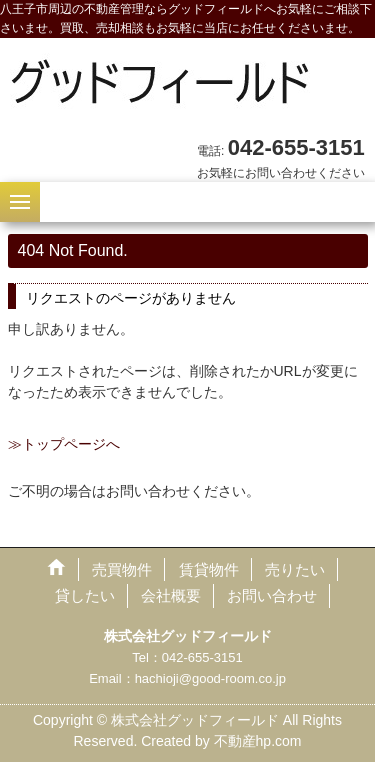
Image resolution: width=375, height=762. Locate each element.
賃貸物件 (209, 569)
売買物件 (122, 569)
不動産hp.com (258, 741)
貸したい (85, 595)
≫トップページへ (64, 444)
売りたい (295, 569)
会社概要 (171, 595)
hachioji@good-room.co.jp (210, 678)
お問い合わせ (272, 595)
